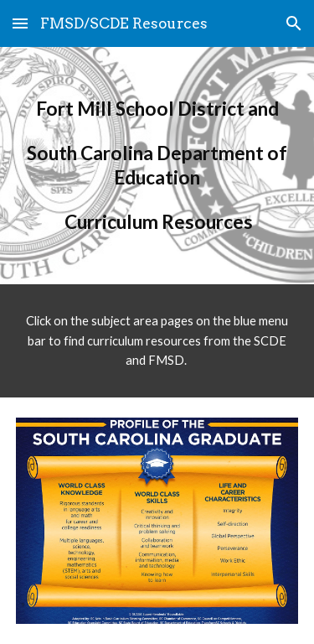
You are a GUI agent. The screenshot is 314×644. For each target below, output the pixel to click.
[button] (20, 23)
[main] (157, 166)
